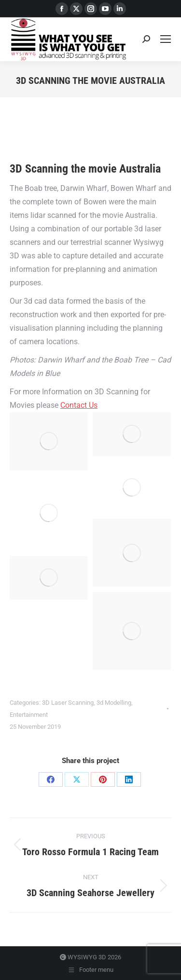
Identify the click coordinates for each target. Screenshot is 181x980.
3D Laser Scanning (68, 703)
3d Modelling (114, 703)
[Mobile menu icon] (166, 39)
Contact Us (79, 405)
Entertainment (29, 715)
